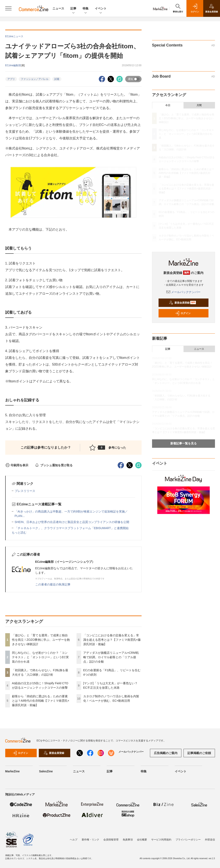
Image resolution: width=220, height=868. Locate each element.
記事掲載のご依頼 (199, 753)
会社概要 (142, 840)
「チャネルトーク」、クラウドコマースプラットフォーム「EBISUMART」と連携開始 (72, 528)
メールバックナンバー (184, 292)
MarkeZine (12, 771)
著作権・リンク (90, 840)
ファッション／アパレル (35, 79)
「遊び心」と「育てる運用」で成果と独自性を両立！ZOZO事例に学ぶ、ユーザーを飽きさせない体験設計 (41, 640)
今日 (168, 105)
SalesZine (46, 771)
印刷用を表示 (17, 465)
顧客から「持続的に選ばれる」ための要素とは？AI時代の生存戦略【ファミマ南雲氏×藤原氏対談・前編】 (41, 701)
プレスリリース (25, 491)
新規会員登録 (183, 303)
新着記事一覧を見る (184, 443)
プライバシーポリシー (188, 840)
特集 (86, 9)
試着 (57, 79)
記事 (73, 9)
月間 (199, 105)
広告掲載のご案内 (166, 753)
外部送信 (210, 840)
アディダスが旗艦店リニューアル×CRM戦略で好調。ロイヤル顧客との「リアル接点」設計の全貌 (111, 657)
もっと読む (19, 532)
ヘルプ (74, 840)
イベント (101, 9)
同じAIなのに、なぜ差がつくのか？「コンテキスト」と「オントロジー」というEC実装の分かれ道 (40, 657)
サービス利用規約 (161, 840)
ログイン (183, 313)
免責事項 (128, 840)
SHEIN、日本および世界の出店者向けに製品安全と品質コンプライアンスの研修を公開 (72, 522)
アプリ (11, 79)
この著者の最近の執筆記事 (53, 584)
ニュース (58, 8)
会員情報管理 (111, 840)
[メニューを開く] (8, 8)
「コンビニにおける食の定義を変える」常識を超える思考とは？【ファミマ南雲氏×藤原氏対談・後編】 (112, 640)
